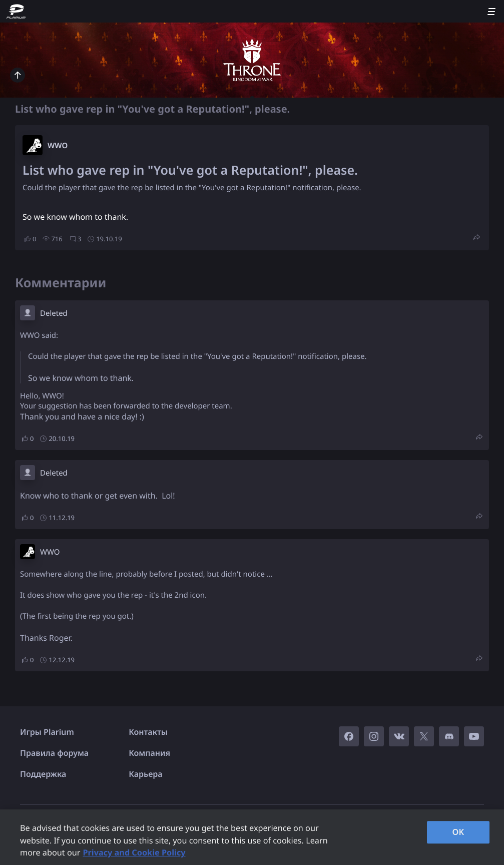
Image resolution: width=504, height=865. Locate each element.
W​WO (58, 146)
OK (458, 832)
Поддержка (43, 774)
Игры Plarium (47, 732)
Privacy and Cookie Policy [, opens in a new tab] (134, 852)
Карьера (145, 774)
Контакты (148, 732)
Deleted (54, 313)
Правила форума (54, 753)
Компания (149, 753)
